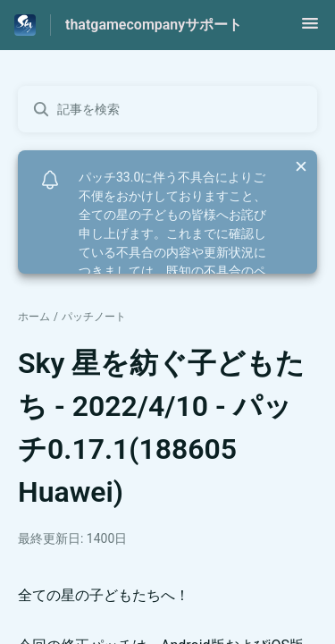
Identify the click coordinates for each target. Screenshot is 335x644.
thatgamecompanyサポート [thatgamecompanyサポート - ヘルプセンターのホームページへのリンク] (154, 25)
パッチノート (94, 317)
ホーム (34, 317)
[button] (310, 29)
